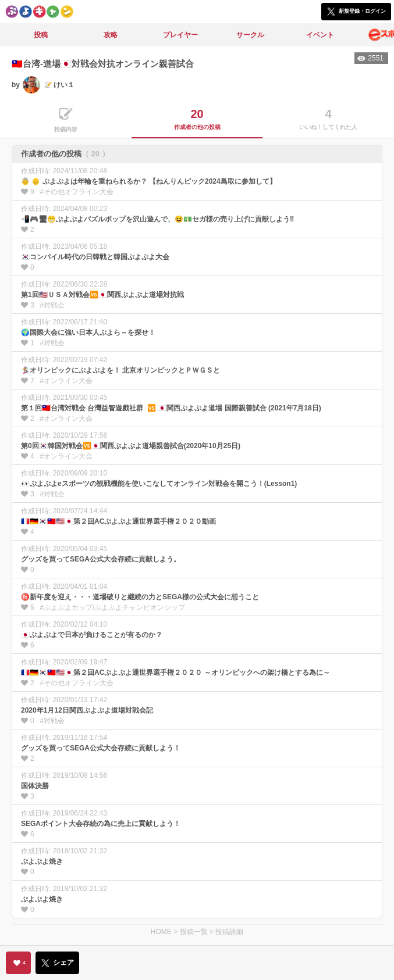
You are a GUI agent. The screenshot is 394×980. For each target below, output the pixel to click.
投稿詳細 (229, 932)
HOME (161, 932)
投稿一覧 (194, 932)
